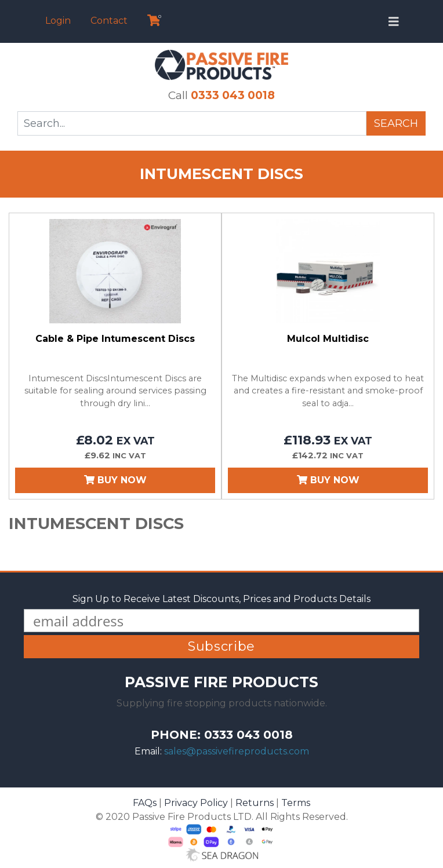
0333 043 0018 (233, 95)
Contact (109, 21)
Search (396, 123)
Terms (296, 803)
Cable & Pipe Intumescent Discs (115, 339)
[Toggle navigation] (394, 21)
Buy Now (115, 480)
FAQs (145, 803)
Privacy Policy (196, 803)
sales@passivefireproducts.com (237, 751)
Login (58, 21)
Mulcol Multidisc (328, 339)
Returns (255, 803)
